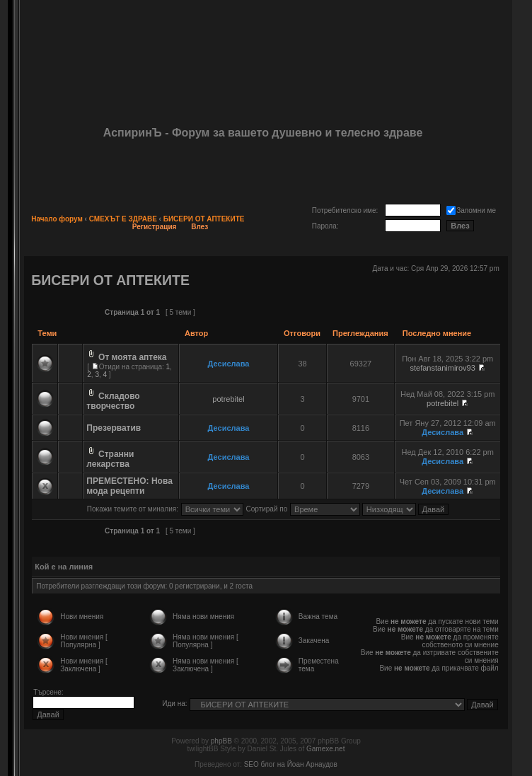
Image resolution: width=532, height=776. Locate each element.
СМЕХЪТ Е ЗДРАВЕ (123, 219)
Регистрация (155, 227)
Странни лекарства (110, 459)
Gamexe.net (325, 749)
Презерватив (114, 428)
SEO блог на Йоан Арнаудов (291, 764)
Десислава (229, 364)
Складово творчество (113, 401)
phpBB (221, 741)
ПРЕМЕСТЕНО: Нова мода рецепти (129, 486)
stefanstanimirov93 (443, 368)
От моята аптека (132, 357)
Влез (199, 227)
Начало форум (57, 219)
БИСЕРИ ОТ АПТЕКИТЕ (204, 219)
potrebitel (228, 399)
